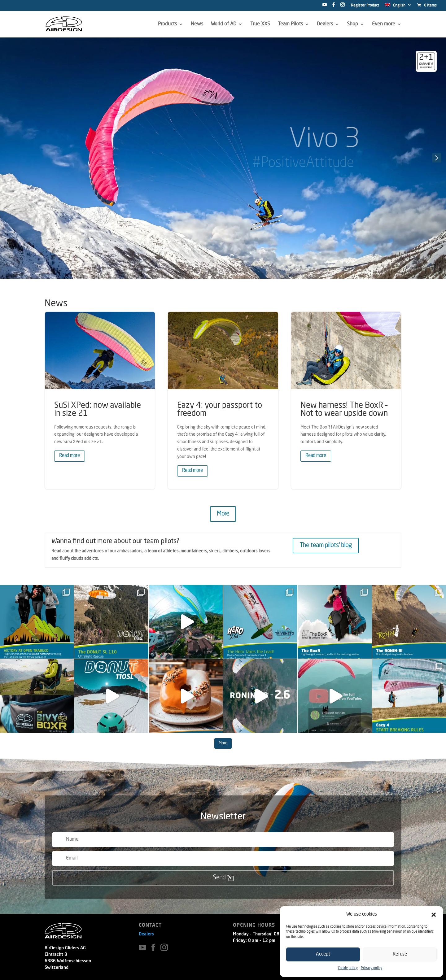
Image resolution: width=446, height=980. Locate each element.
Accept (323, 954)
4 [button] (228, 270)
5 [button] (239, 270)
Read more (70, 456)
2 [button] (207, 270)
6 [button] (249, 270)
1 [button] (197, 270)
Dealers (146, 934)
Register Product (365, 6)
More (223, 514)
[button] (434, 915)
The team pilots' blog (326, 546)
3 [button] (218, 270)
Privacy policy (372, 968)
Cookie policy (348, 968)
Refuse (400, 954)
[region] (223, 158)
